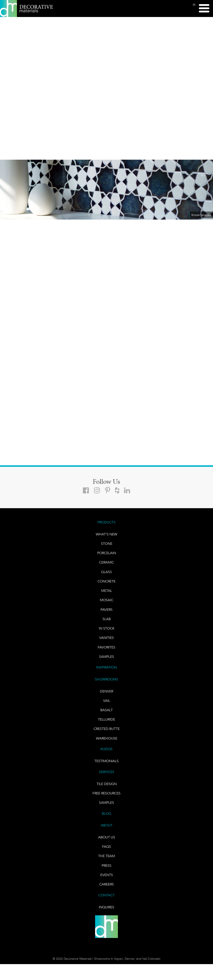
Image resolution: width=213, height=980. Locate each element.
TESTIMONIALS (106, 765)
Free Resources (106, 797)
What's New (106, 535)
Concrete (106, 583)
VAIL (107, 704)
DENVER (106, 694)
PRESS (106, 871)
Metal (107, 592)
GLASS (106, 573)
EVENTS (107, 880)
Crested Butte (107, 732)
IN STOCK (107, 630)
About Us (107, 842)
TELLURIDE (106, 723)
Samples (106, 659)
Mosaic (107, 602)
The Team (106, 861)
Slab (107, 621)
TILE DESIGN (107, 788)
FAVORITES (106, 650)
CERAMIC (106, 563)
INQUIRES (106, 913)
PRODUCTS (106, 523)
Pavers (106, 611)
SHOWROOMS (106, 682)
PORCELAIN (107, 554)
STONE (107, 544)
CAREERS (106, 890)
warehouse (107, 742)
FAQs (106, 852)
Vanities (106, 640)
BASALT (106, 713)
